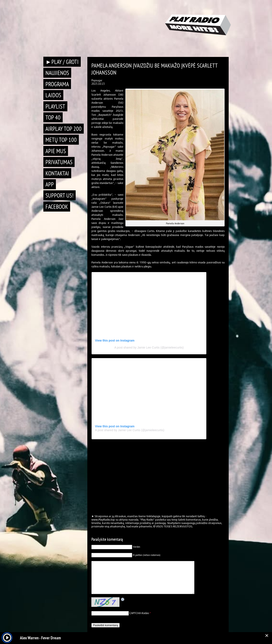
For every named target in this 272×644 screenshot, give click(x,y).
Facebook (57, 207)
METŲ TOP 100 (61, 140)
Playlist (55, 106)
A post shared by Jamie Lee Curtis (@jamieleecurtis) (149, 347)
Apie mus (56, 151)
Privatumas (59, 162)
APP (50, 184)
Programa (57, 84)
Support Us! (59, 195)
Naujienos (57, 73)
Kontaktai (57, 173)
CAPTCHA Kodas (139, 613)
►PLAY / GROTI (62, 62)
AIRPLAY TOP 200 (64, 129)
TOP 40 (53, 117)
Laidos (53, 95)
